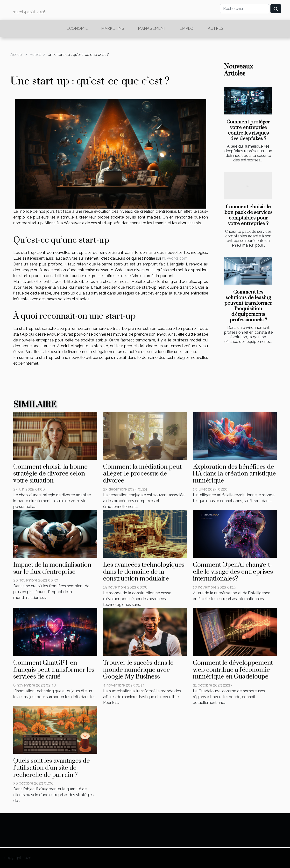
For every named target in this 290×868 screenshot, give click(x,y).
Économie (77, 28)
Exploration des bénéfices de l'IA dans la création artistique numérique (234, 474)
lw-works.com (175, 258)
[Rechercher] (245, 9)
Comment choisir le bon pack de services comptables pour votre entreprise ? (248, 215)
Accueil (17, 55)
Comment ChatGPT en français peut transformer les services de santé (54, 670)
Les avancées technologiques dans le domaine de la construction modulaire (144, 572)
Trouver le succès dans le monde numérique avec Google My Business (138, 670)
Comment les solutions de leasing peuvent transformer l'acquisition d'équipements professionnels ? (248, 306)
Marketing (113, 28)
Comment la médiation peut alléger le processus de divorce (142, 474)
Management (152, 28)
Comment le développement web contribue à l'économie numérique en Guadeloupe (233, 670)
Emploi (187, 28)
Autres (216, 28)
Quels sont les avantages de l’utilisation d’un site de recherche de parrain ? (52, 768)
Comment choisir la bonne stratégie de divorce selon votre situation (50, 474)
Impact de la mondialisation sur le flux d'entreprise (52, 568)
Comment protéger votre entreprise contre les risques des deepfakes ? (248, 130)
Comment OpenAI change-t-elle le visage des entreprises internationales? (233, 572)
